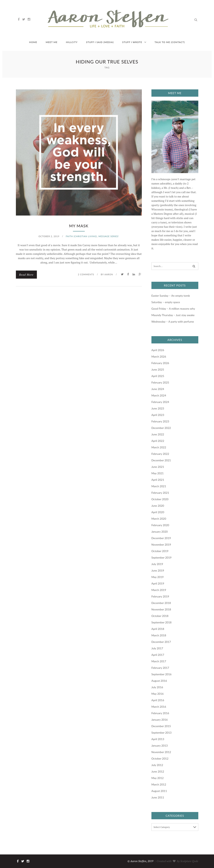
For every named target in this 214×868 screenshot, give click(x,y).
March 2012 (159, 784)
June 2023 (158, 408)
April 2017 (158, 655)
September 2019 (162, 557)
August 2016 (159, 681)
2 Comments (86, 274)
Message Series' (109, 236)
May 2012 (158, 778)
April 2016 (158, 700)
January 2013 (160, 746)
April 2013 (158, 739)
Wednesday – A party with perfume (173, 322)
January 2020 (160, 532)
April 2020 (158, 512)
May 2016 (158, 694)
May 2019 (158, 577)
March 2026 (159, 356)
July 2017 (157, 648)
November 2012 (161, 752)
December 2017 (161, 642)
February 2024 (160, 402)
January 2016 (160, 720)
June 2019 (158, 570)
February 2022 (160, 454)
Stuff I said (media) (100, 42)
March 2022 (159, 447)
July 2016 (157, 687)
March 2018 (159, 635)
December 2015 (161, 726)
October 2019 (160, 551)
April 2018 (158, 629)
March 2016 (159, 707)
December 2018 (161, 603)
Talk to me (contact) (170, 42)
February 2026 (160, 363)
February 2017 (160, 668)
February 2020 (160, 525)
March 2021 (159, 486)
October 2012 (160, 758)
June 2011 (158, 797)
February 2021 (160, 493)
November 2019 (161, 545)
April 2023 (158, 415)
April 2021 (158, 480)
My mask (79, 226)
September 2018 (162, 622)
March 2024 (159, 395)
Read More (26, 275)
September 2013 (162, 733)
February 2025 (160, 382)
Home (33, 42)
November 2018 (161, 609)
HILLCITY (72, 42)
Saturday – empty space (166, 302)
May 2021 (158, 473)
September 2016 (162, 674)
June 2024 (158, 389)
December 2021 (161, 460)
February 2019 (160, 596)
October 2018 (160, 616)
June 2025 (158, 369)
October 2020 (160, 499)
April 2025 (158, 376)
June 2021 (158, 467)
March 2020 (159, 519)
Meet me (52, 42)
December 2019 (161, 538)
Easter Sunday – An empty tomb (171, 296)
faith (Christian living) (82, 236)
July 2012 (157, 765)
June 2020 (158, 506)
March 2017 (159, 661)
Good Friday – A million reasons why (173, 309)
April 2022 (158, 441)
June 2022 (158, 434)
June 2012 (158, 771)
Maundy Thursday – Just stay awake (173, 315)
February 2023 (160, 421)
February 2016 (160, 713)
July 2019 (157, 564)
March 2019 (159, 590)
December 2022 (161, 428)
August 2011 (159, 791)
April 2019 (158, 583)
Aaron (109, 274)
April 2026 (158, 350)
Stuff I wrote (132, 42)
